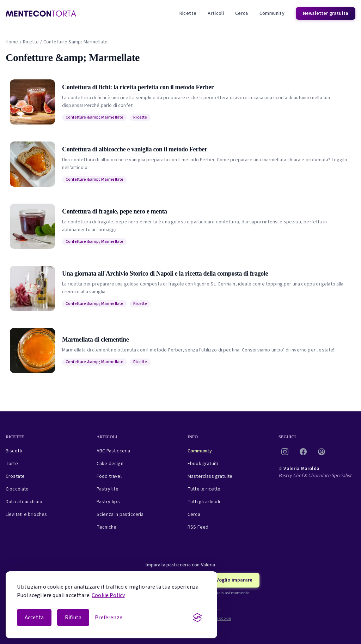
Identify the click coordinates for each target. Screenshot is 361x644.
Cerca (242, 13)
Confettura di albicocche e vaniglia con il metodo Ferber (135, 149)
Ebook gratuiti (203, 464)
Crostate (15, 476)
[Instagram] (285, 452)
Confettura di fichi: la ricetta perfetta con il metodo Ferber (138, 87)
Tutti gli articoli (204, 502)
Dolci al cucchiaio (24, 502)
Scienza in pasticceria (120, 514)
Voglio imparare (234, 580)
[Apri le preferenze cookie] (109, 618)
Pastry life (108, 489)
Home (12, 42)
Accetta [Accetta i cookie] (34, 618)
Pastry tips (108, 502)
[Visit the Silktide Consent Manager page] (197, 618)
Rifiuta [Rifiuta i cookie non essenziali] (73, 618)
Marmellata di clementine (95, 339)
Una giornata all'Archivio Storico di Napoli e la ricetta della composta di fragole (165, 273)
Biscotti (14, 451)
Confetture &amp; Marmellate (94, 117)
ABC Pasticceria (113, 451)
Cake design (110, 464)
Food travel (109, 476)
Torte (12, 464)
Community (272, 13)
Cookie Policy (108, 595)
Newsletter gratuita (326, 13)
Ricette (188, 13)
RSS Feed (198, 527)
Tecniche (106, 527)
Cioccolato (17, 489)
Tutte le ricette (204, 489)
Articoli (216, 13)
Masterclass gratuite (210, 476)
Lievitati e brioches (26, 514)
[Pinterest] (322, 452)
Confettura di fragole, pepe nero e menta (115, 211)
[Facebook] (303, 452)
